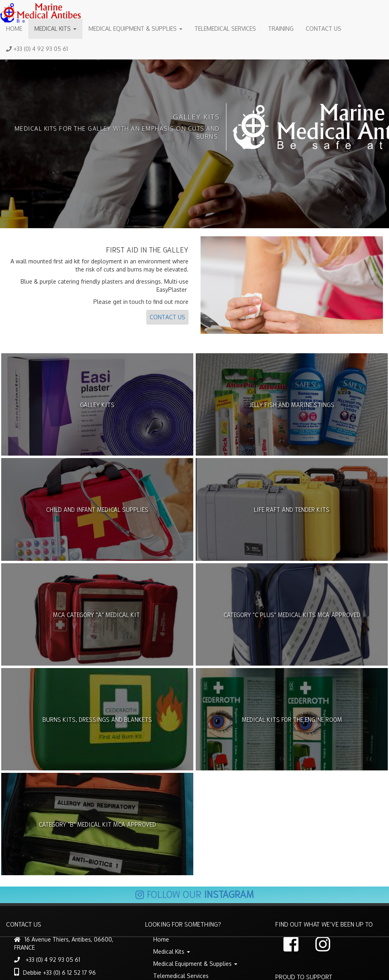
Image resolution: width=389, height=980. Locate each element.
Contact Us (323, 29)
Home (14, 29)
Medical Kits (55, 29)
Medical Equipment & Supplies (135, 29)
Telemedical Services (225, 29)
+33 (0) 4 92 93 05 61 (37, 49)
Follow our (194, 893)
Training (281, 29)
